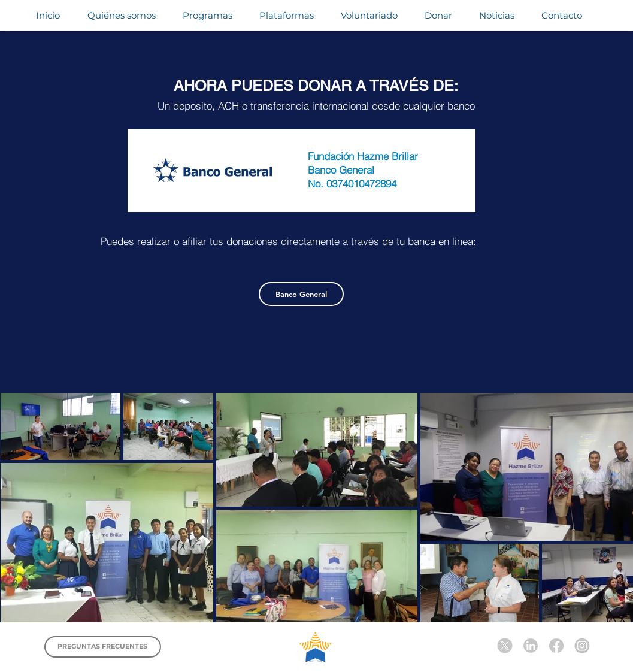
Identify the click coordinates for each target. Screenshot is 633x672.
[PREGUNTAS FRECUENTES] (103, 647)
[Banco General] (301, 294)
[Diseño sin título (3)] (556, 646)
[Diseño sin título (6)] (531, 646)
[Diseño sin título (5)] (505, 646)
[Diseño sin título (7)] (582, 646)
